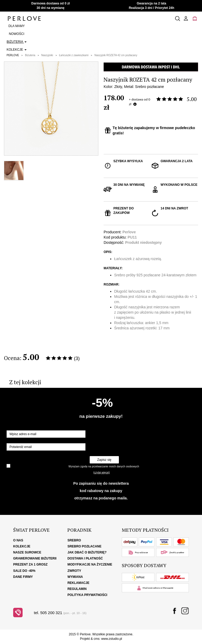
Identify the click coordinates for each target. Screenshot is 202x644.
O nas (18, 540)
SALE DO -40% (24, 571)
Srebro (74, 540)
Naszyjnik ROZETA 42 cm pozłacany (116, 55)
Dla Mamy (17, 26)
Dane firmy (23, 577)
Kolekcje (17, 50)
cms (97, 639)
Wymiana (75, 577)
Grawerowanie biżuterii (35, 558)
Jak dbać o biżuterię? (87, 552)
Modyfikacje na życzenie (90, 564)
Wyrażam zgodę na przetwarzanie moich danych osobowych (104, 466)
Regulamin (77, 589)
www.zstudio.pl (112, 639)
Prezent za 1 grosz (30, 564)
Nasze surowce (27, 552)
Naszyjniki (47, 55)
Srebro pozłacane (84, 546)
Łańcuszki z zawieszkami (74, 55)
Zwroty (74, 571)
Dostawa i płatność (85, 558)
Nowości (17, 34)
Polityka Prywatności (87, 595)
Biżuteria (16, 42)
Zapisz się (104, 460)
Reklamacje (78, 583)
